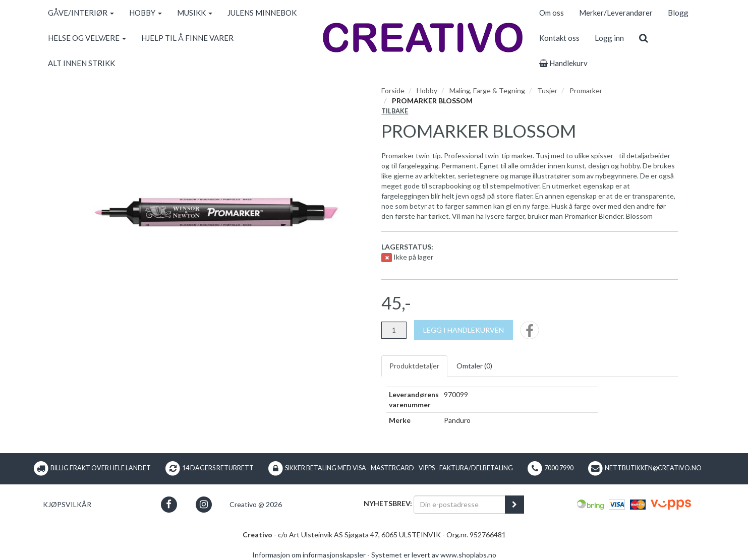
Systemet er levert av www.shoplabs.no (434, 555)
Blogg (678, 13)
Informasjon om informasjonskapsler (309, 555)
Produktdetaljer (414, 366)
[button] (169, 504)
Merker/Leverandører (616, 13)
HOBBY (146, 13)
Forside (393, 90)
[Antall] (394, 330)
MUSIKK (195, 13)
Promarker (586, 90)
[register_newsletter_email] (514, 505)
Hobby (427, 90)
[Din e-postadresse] (459, 505)
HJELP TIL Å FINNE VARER (187, 38)
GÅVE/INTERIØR (81, 13)
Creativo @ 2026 (256, 504)
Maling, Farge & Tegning (487, 90)
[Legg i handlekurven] (464, 330)
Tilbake (395, 111)
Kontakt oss (559, 38)
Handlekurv (563, 63)
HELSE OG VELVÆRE (87, 38)
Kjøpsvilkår (67, 504)
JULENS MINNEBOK (262, 13)
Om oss (552, 13)
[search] (643, 38)
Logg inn (609, 38)
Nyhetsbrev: (388, 503)
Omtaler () (474, 366)
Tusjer (547, 90)
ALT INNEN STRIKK (81, 63)
